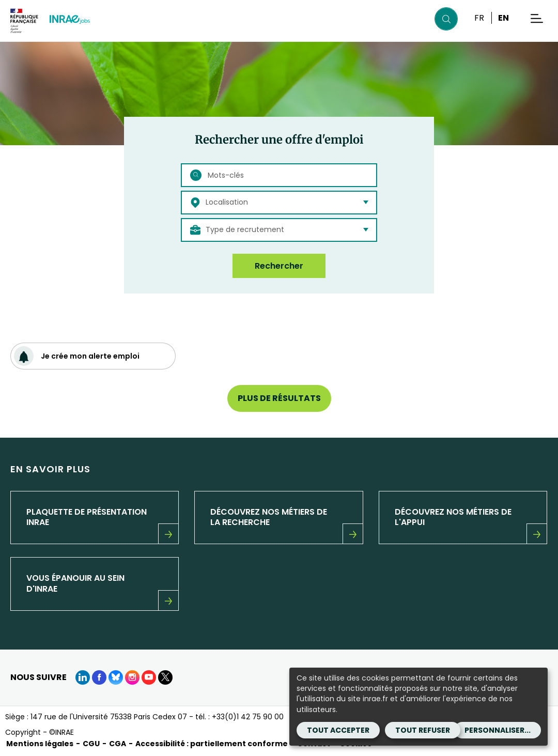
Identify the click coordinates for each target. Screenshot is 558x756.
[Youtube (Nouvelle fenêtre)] (149, 677)
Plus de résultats (279, 398)
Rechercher (279, 266)
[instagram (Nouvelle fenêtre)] (132, 677)
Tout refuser (423, 730)
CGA (118, 744)
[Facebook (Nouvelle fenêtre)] (99, 677)
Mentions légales (40, 744)
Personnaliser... (498, 730)
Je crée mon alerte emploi (77, 356)
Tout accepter (338, 730)
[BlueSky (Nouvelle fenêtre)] (116, 677)
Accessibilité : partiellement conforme (212, 744)
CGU (91, 744)
